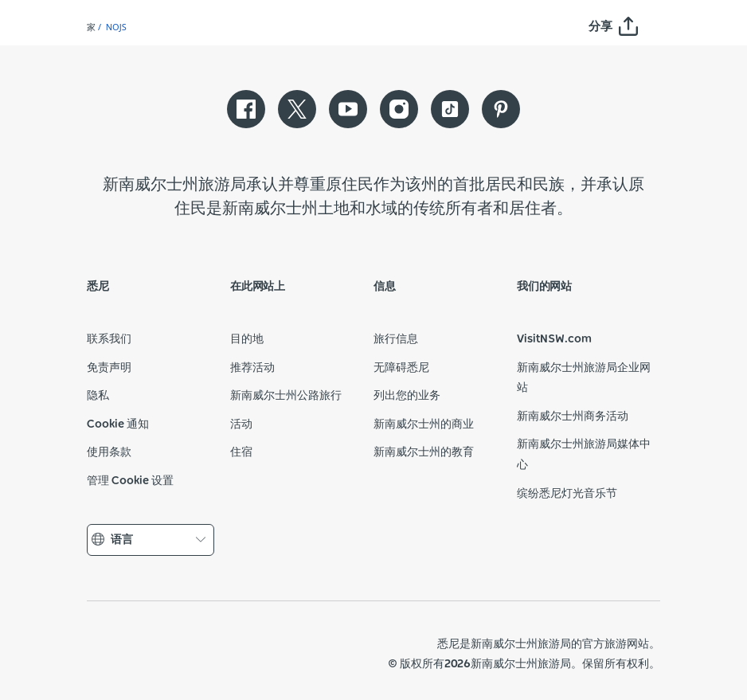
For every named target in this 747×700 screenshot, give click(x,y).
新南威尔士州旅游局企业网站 (584, 378)
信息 (385, 287)
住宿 (241, 452)
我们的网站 (544, 287)
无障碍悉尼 (401, 368)
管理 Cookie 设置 (130, 481)
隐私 (98, 396)
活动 (241, 424)
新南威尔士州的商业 (424, 424)
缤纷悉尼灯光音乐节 (567, 494)
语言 (151, 540)
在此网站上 (258, 287)
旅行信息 (396, 339)
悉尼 (98, 287)
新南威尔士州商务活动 (573, 416)
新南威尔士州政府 (123, 654)
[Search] (682, 39)
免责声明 (109, 368)
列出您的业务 (407, 396)
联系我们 (109, 339)
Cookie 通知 (118, 424)
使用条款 (109, 452)
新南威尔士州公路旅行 (286, 396)
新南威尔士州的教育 (424, 452)
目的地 (247, 339)
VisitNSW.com (554, 339)
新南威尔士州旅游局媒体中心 (584, 455)
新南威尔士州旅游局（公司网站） (203, 654)
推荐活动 (252, 368)
